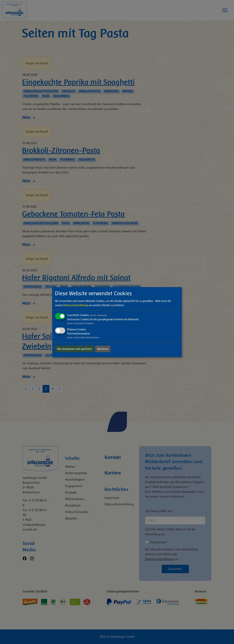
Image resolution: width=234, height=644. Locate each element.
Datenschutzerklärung (76, 305)
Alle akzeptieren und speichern (74, 349)
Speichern (103, 349)
